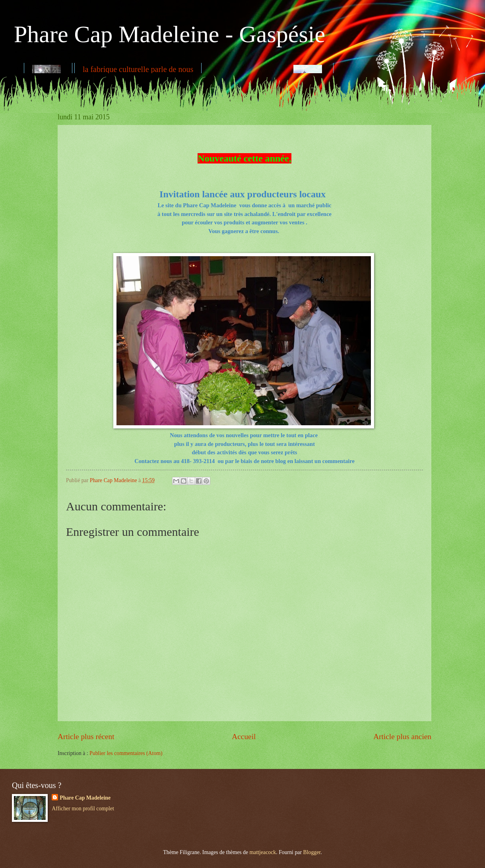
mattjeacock (263, 852)
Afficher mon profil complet (83, 809)
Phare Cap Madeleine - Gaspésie (170, 34)
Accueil (244, 737)
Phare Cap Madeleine (85, 798)
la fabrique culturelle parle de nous (138, 69)
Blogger (312, 852)
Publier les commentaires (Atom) (126, 753)
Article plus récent (86, 737)
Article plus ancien (402, 737)
